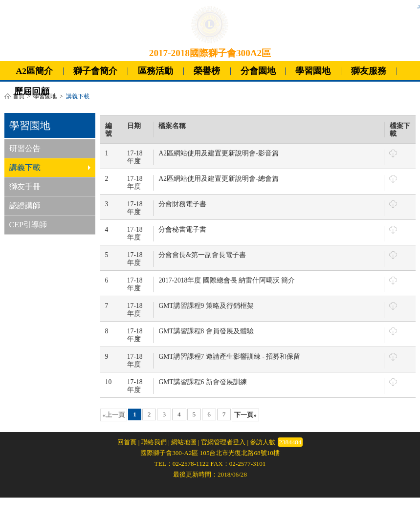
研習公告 (25, 148)
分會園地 (258, 71)
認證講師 (25, 206)
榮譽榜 (207, 71)
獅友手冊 (25, 186)
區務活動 (155, 71)
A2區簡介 (35, 71)
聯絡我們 (154, 442)
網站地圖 (184, 442)
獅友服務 (369, 71)
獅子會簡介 (95, 71)
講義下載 (50, 167)
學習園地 (313, 71)
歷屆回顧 (32, 91)
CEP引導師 (28, 225)
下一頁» (245, 415)
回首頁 (127, 442)
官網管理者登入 (223, 442)
